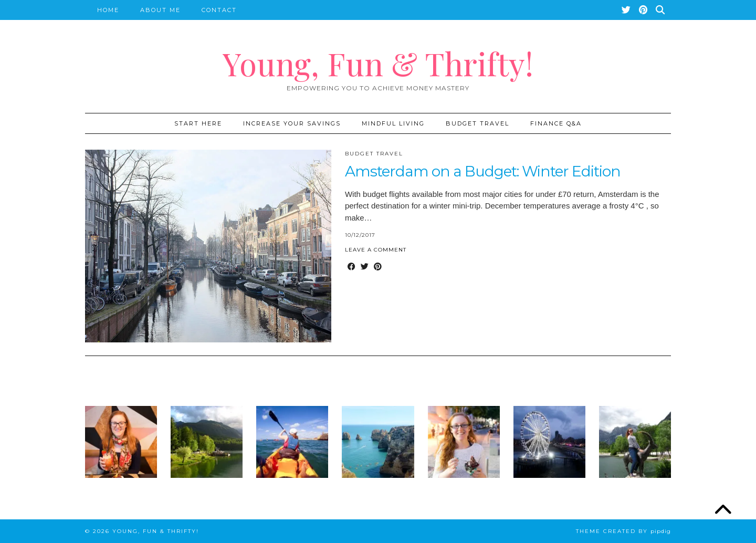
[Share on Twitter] (365, 267)
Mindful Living (393, 123)
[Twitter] (627, 10)
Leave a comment (376, 250)
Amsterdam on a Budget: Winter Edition (483, 171)
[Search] (661, 10)
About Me (160, 10)
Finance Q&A (556, 123)
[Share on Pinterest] (378, 267)
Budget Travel (477, 123)
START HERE (198, 123)
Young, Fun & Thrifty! (378, 63)
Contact (219, 10)
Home (108, 10)
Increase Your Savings (292, 123)
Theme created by (623, 531)
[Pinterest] (644, 10)
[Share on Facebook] (351, 267)
